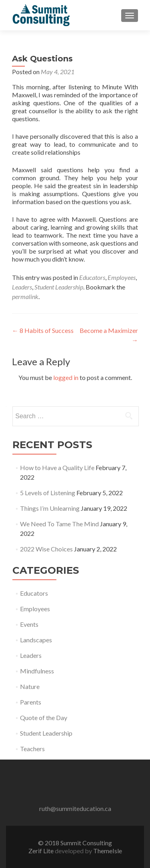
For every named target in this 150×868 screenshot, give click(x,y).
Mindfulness (37, 671)
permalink (25, 296)
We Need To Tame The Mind (59, 524)
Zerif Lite (42, 851)
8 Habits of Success (43, 330)
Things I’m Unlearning (50, 508)
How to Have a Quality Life (57, 467)
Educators (92, 277)
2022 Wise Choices (46, 549)
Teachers (32, 749)
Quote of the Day (44, 717)
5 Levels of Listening (48, 493)
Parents (31, 702)
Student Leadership (59, 287)
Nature (30, 686)
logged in (66, 377)
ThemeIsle (108, 851)
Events (29, 624)
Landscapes (36, 640)
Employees (122, 277)
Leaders (22, 287)
